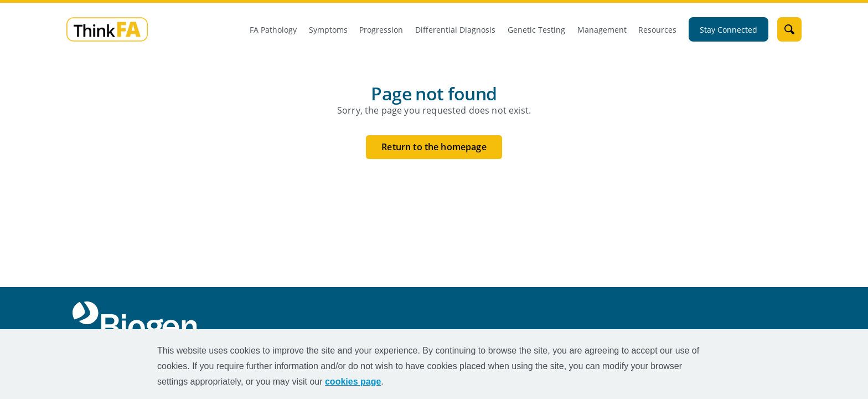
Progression (381, 30)
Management (602, 30)
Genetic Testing (536, 30)
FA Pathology (273, 30)
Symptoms (328, 30)
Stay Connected (728, 30)
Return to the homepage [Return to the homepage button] (434, 147)
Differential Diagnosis (455, 30)
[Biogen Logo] (137, 322)
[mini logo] (107, 29)
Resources (657, 30)
